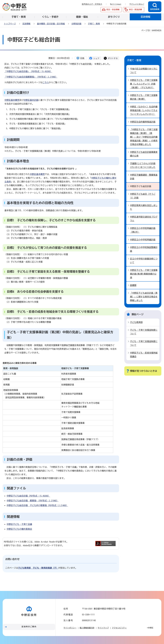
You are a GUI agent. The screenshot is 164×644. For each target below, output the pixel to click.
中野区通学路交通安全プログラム (144, 219)
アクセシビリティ (119, 628)
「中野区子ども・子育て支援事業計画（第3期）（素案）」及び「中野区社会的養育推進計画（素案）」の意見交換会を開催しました (144, 137)
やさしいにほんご (137, 4)
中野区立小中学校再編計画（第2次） (143, 230)
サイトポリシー (70, 628)
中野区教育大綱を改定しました (144, 207)
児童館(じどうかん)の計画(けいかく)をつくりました (143, 165)
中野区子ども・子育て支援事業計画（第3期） (144, 97)
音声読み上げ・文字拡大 (92, 4)
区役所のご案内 (29, 627)
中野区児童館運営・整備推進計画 (144, 177)
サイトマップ (103, 628)
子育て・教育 (94, 24)
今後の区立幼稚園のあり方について (144, 71)
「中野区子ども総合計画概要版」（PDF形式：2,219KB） (31, 77)
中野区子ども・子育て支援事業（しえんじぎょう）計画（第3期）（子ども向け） (144, 84)
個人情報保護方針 (87, 628)
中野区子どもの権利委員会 (19, 529)
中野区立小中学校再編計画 (143, 240)
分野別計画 (76, 24)
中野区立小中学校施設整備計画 (144, 249)
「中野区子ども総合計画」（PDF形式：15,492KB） (28, 71)
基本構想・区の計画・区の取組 (51, 24)
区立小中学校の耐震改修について (144, 261)
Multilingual (116, 4)
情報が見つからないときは (143, 371)
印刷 (82, 58)
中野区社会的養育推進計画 (143, 122)
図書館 (133, 285)
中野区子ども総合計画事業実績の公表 (144, 154)
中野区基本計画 (31, 100)
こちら (46, 82)
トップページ (10, 24)
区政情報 (26, 24)
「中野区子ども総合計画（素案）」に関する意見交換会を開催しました (144, 297)
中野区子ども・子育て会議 (19, 524)
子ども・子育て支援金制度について (144, 332)
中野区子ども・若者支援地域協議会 (144, 355)
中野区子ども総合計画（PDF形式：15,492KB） (28, 496)
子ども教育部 (136, 322)
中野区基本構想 (12, 100)
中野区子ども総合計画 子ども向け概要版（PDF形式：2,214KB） (37, 505)
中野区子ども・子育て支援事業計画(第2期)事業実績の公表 (144, 274)
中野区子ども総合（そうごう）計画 (143, 196)
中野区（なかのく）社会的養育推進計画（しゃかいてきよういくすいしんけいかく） (144, 110)
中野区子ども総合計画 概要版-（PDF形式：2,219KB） (33, 501)
